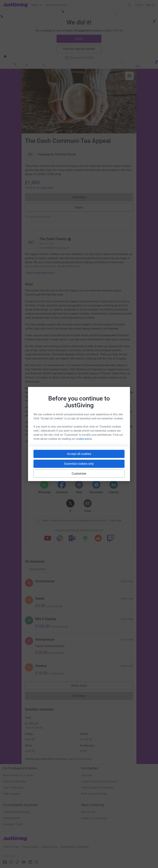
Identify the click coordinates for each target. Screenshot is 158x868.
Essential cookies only (79, 464)
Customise (79, 474)
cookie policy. (84, 439)
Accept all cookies (79, 454)
